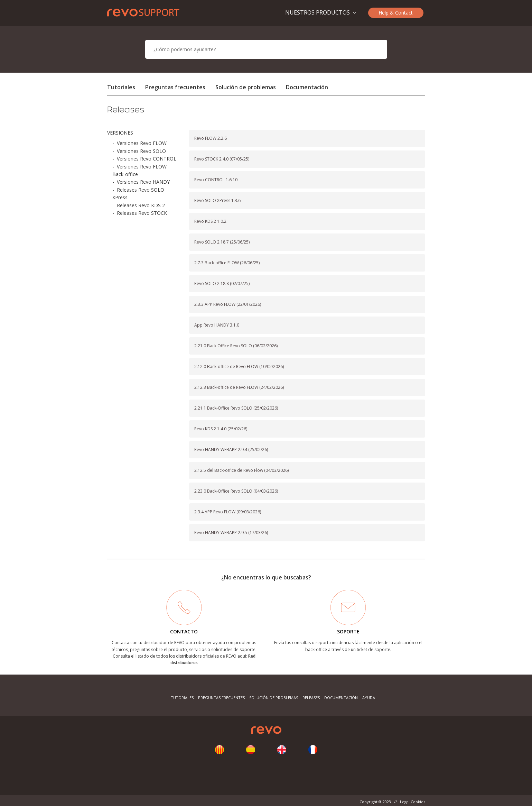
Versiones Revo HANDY (143, 182)
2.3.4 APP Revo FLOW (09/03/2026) (228, 512)
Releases (311, 698)
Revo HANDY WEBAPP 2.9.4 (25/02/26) (231, 450)
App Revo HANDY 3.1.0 (217, 325)
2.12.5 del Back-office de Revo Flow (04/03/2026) (241, 470)
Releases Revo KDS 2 (141, 205)
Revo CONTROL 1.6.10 (216, 180)
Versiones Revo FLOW (142, 143)
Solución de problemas (246, 87)
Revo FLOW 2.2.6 (211, 138)
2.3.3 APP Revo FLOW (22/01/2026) (228, 304)
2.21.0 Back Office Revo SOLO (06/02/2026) (236, 346)
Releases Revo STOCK (142, 213)
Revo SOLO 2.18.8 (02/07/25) (222, 283)
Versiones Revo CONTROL (147, 159)
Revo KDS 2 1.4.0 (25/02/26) (221, 429)
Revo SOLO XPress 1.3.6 (217, 200)
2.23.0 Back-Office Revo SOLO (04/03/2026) (236, 491)
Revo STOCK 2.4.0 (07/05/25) (222, 159)
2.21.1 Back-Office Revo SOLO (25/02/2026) (236, 408)
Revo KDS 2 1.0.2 (210, 221)
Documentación (307, 87)
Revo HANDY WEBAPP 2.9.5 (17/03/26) (231, 533)
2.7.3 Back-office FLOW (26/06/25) (227, 263)
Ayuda (369, 698)
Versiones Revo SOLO (141, 151)
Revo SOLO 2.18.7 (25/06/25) (222, 242)
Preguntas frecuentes (175, 87)
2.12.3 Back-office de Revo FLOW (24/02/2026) (239, 387)
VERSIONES (120, 133)
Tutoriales (121, 87)
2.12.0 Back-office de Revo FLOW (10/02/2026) (239, 367)
